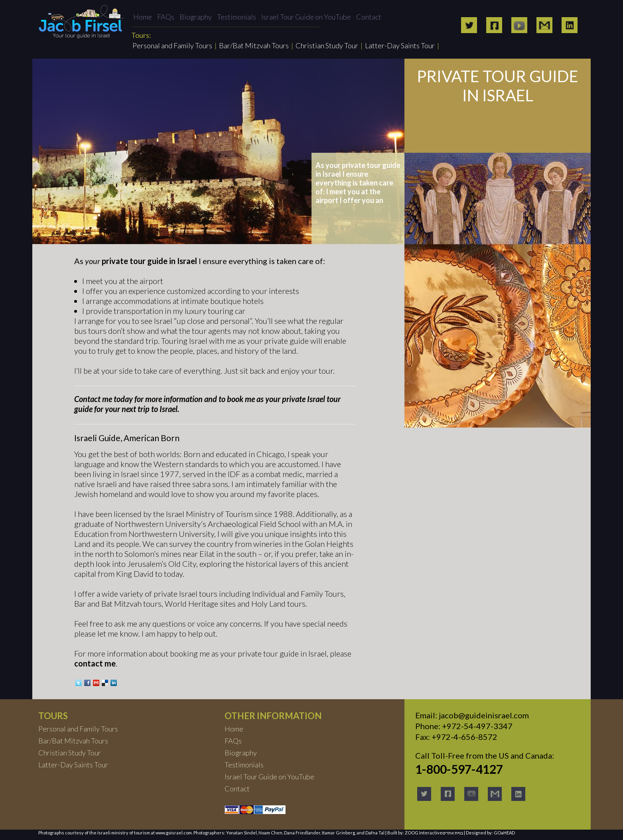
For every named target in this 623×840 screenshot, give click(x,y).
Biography (196, 17)
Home (143, 17)
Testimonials (237, 17)
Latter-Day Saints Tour (400, 45)
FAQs (166, 17)
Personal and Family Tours (172, 45)
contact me (95, 663)
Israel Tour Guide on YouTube (306, 17)
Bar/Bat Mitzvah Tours (254, 45)
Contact (369, 17)
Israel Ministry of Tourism (209, 514)
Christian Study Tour (327, 45)
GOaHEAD (504, 833)
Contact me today (104, 399)
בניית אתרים (453, 833)
